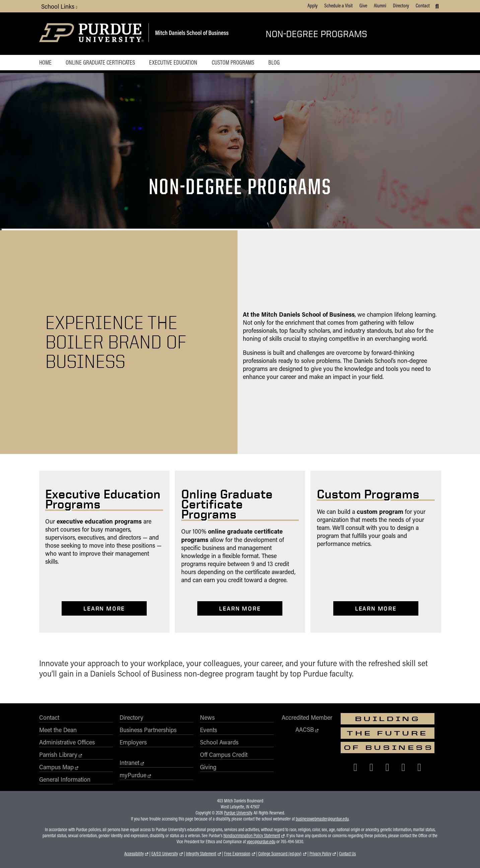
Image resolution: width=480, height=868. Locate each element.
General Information (65, 779)
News (207, 717)
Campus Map (56, 767)
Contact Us (347, 854)
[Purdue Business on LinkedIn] (403, 767)
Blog (274, 62)
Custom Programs (233, 62)
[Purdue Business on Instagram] (388, 767)
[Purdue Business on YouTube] (419, 767)
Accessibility (134, 854)
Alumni (380, 5)
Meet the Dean (58, 730)
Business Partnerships (148, 730)
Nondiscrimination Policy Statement (252, 836)
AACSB (305, 729)
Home (45, 62)
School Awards (219, 742)
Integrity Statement (201, 854)
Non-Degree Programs (316, 34)
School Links (59, 6)
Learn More (104, 608)
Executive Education (173, 62)
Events (209, 730)
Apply (313, 5)
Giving (208, 767)
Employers (133, 742)
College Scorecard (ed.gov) (280, 854)
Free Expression (237, 854)
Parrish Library (58, 755)
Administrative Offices (67, 742)
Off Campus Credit (224, 755)
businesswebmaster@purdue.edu (322, 819)
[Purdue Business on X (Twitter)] (371, 767)
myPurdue (133, 775)
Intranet (129, 763)
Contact (423, 5)
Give (363, 5)
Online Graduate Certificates (100, 62)
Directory (401, 5)
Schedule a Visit (338, 5)
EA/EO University (165, 854)
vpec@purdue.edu (261, 842)
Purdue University (238, 813)
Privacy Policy (320, 854)
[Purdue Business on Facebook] (355, 767)
